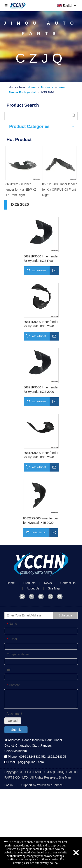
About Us (33, 588)
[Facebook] (22, 596)
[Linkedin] (41, 596)
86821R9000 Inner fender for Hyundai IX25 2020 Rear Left (41, 390)
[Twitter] (50, 596)
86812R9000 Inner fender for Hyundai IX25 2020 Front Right (41, 455)
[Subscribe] (65, 615)
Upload (13, 721)
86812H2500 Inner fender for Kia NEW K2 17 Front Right (21, 190)
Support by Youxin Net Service (42, 785)
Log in (9, 785)
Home (11, 583)
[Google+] (32, 596)
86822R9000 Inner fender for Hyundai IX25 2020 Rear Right (41, 521)
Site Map (54, 588)
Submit (16, 730)
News (48, 583)
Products (29, 583)
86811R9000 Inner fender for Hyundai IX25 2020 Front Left (41, 324)
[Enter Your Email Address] (33, 615)
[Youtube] (60, 596)
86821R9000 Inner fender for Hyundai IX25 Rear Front (41, 259)
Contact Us (68, 583)
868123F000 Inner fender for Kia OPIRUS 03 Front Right (59, 190)
